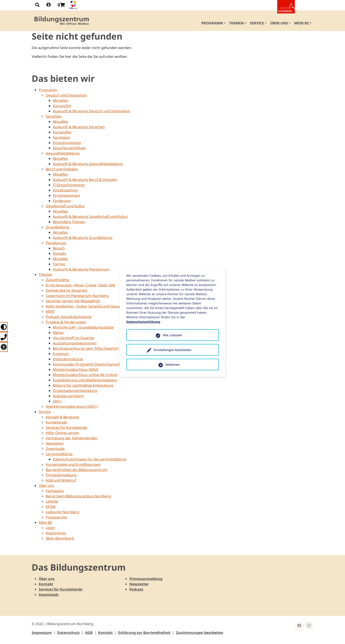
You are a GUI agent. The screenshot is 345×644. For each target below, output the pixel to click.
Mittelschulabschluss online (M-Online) (85, 375)
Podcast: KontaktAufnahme (69, 317)
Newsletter (55, 443)
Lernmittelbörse (59, 454)
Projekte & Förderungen (66, 322)
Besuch (59, 248)
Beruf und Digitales (62, 169)
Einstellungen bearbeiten (173, 350)
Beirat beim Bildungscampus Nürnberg (78, 496)
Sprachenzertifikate (69, 148)
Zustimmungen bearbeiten (200, 633)
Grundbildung (58, 227)
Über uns (46, 486)
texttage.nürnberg (68, 396)
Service (45, 412)
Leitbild (52, 501)
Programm (48, 90)
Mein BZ (45, 522)
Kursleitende (56, 422)
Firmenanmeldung (61, 475)
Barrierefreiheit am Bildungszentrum (77, 470)
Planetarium (56, 243)
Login (50, 528)
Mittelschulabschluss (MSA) (76, 369)
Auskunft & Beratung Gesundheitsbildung (88, 164)
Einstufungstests (67, 143)
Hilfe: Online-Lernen (62, 433)
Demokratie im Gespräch (67, 290)
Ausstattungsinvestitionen (75, 343)
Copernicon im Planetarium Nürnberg (77, 296)
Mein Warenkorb (60, 538)
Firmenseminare (66, 195)
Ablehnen (173, 365)
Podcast (136, 589)
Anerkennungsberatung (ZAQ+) (72, 406)
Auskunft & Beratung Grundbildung (83, 238)
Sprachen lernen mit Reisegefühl (73, 301)
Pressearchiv (56, 517)
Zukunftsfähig (58, 280)
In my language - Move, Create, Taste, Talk (81, 285)
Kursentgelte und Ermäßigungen (73, 464)
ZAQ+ (57, 401)
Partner (59, 264)
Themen (46, 275)
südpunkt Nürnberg (62, 512)
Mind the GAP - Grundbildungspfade (83, 327)
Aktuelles (60, 100)
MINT (50, 311)
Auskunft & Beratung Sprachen (79, 127)
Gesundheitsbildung (63, 153)
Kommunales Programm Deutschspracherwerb (93, 364)
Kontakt (59, 253)
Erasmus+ (61, 354)
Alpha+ (59, 333)
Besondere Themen (69, 222)
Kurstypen (61, 137)
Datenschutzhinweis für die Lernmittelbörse (90, 459)
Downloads (55, 449)
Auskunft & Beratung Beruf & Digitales (85, 180)
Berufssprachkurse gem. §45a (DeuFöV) (86, 348)
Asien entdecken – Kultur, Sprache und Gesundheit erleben (95, 306)
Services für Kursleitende (67, 428)
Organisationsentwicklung (75, 391)
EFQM (51, 507)
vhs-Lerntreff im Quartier (74, 338)
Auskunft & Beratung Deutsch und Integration (91, 111)
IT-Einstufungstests (69, 185)
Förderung (62, 201)
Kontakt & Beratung (62, 417)
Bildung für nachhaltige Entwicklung (83, 385)
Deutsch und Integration (66, 95)
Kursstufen (62, 106)
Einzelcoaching (65, 190)
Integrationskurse (68, 359)
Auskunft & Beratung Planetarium (81, 269)
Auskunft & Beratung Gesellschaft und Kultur (90, 216)
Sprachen (54, 116)
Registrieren (56, 533)
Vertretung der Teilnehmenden (72, 438)
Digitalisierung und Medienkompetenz (85, 380)
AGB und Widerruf (61, 480)
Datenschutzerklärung (143, 322)
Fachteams (55, 491)
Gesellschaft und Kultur (65, 206)
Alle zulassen (172, 335)
